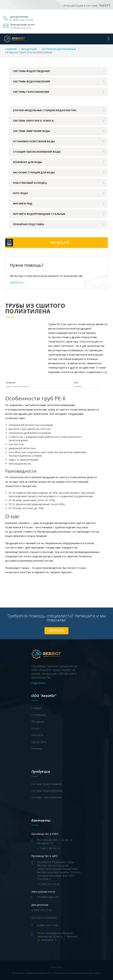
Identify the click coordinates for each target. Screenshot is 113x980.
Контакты (37, 735)
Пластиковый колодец (30, 183)
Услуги (35, 728)
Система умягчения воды (31, 131)
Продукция (29, 49)
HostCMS (56, 967)
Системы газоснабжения (31, 92)
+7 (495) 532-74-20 (48, 884)
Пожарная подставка (29, 224)
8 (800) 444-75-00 (21, 20)
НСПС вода (20, 193)
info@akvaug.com (21, 28)
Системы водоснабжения (59, 49)
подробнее (39, 683)
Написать (18, 283)
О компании (39, 715)
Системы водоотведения (31, 71)
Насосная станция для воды (34, 172)
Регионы (36, 749)
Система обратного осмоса (33, 121)
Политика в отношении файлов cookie (77, 973)
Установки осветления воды (34, 141)
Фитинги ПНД (23, 204)
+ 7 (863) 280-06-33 (49, 848)
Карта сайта (39, 742)
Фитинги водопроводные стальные (39, 214)
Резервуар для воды (28, 162)
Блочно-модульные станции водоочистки (45, 110)
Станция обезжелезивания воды (37, 152)
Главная (11, 49)
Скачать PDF (60, 243)
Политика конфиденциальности (32, 973)
